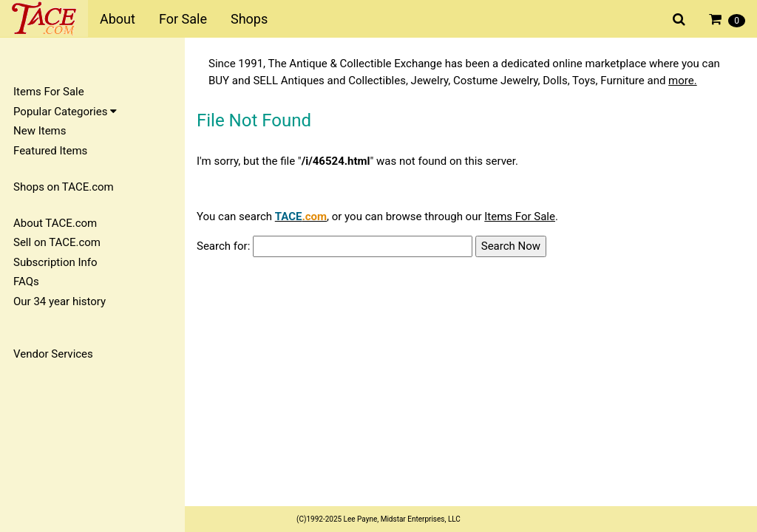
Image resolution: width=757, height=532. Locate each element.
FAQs (26, 282)
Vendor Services (53, 354)
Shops (249, 19)
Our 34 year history (60, 301)
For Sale (183, 19)
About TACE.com (55, 223)
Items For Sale (49, 92)
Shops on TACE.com (64, 187)
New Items (40, 131)
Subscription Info (55, 262)
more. (683, 81)
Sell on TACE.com (57, 242)
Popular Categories (65, 112)
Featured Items (50, 151)
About (118, 19)
